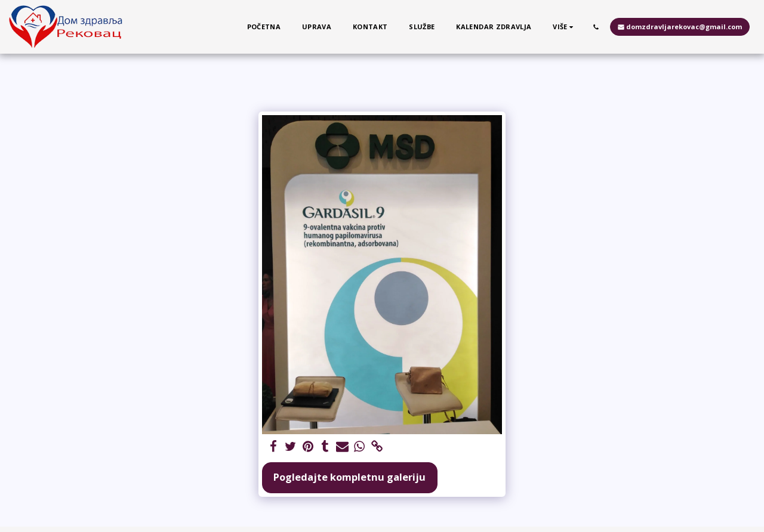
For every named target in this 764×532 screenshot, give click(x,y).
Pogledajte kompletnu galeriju (349, 477)
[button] (596, 27)
